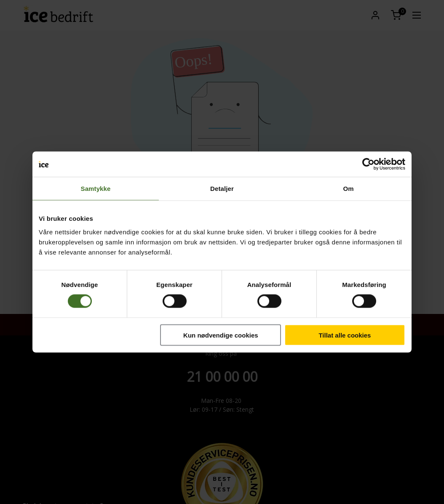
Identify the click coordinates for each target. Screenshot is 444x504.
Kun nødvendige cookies (221, 335)
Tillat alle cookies (345, 335)
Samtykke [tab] (96, 189)
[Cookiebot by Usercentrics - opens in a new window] (368, 164)
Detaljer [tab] (222, 189)
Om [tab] (348, 189)
